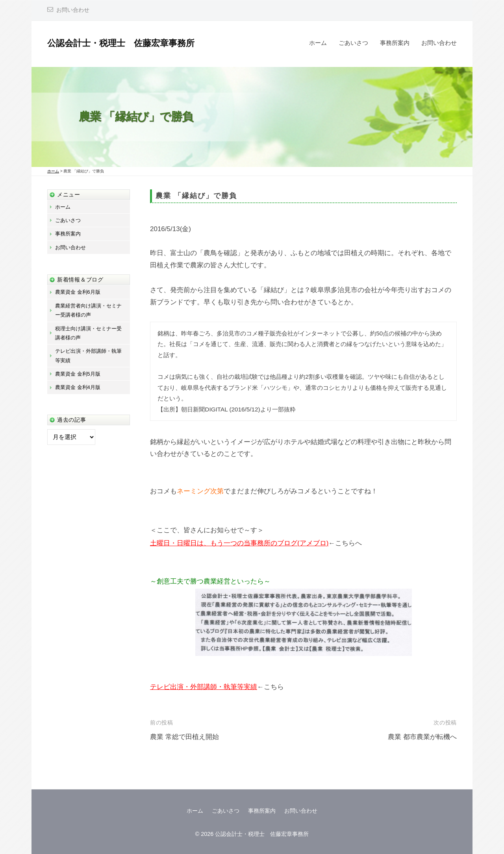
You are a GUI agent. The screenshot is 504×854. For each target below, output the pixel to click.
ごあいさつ (353, 43)
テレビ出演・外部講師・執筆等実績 (204, 687)
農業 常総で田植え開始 (184, 737)
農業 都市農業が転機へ (422, 737)
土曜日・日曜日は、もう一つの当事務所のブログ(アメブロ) (239, 543)
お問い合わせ (73, 10)
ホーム (318, 43)
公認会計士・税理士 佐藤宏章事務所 (121, 43)
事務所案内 (395, 43)
